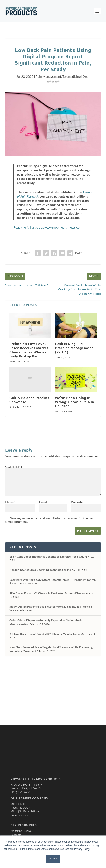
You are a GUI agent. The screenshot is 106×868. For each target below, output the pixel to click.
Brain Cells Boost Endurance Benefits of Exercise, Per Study (47, 556)
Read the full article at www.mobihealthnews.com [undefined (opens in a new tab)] (48, 227)
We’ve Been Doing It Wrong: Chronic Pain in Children (74, 402)
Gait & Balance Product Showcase (29, 400)
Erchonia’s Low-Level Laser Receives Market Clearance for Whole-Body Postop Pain (29, 350)
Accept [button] (53, 859)
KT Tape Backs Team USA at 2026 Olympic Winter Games (45, 634)
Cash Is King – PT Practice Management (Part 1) (74, 348)
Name (10, 502)
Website (77, 502)
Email (44, 502)
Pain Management (48, 76)
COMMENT (14, 467)
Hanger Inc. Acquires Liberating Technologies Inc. (40, 570)
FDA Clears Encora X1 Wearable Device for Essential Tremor (48, 593)
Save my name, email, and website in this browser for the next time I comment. (50, 520)
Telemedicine (72, 76)
